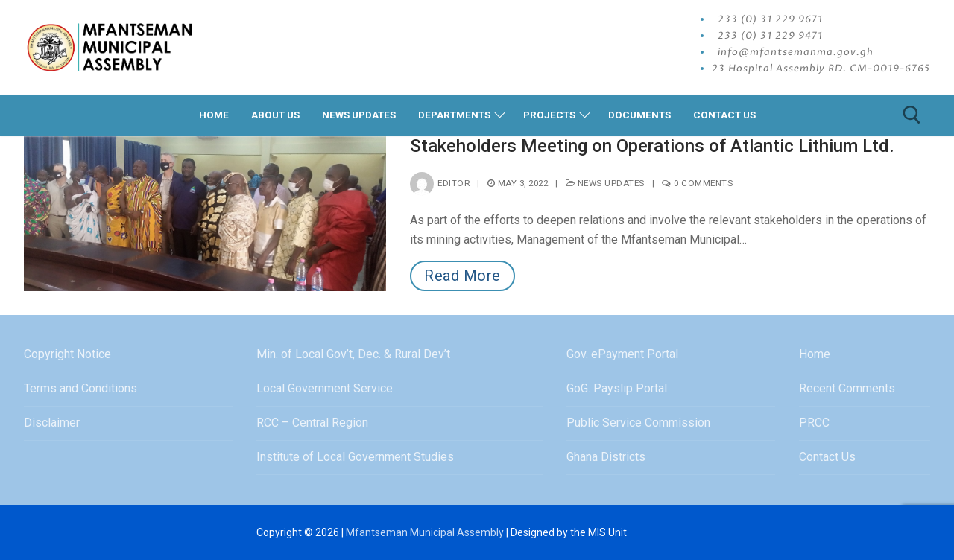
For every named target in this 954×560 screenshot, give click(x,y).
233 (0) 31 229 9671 (770, 19)
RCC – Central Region (312, 423)
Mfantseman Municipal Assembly (425, 532)
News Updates (605, 183)
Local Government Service (325, 388)
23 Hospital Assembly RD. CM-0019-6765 (821, 69)
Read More (462, 276)
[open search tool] (912, 115)
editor (440, 183)
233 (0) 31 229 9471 (770, 36)
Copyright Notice (67, 354)
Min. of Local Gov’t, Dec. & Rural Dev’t (353, 354)
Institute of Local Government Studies (355, 457)
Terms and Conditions (80, 388)
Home (815, 354)
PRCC (814, 423)
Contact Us (827, 457)
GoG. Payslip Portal (617, 388)
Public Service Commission (638, 423)
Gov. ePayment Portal (622, 354)
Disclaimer (52, 423)
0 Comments (697, 183)
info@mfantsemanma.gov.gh (796, 52)
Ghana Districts (606, 457)
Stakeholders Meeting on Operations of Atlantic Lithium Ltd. (652, 146)
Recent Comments (847, 388)
